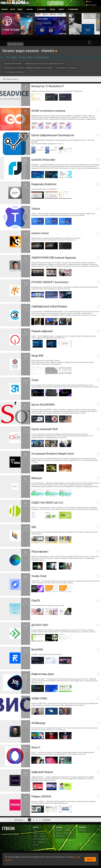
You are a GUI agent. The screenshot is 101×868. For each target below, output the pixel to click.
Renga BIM (37, 356)
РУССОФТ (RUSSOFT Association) (50, 282)
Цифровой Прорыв (42, 772)
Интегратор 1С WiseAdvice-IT (48, 86)
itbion (8, 828)
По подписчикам (41, 57)
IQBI (34, 527)
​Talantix (36, 209)
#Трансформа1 (40, 552)
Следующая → (19, 820)
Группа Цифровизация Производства (53, 135)
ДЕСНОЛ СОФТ (40, 625)
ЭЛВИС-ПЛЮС (39, 699)
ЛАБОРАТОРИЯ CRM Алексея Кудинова (54, 258)
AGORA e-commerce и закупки (48, 111)
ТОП (7, 57)
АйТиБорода (38, 723)
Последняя (47, 820)
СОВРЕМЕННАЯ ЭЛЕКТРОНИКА (49, 307)
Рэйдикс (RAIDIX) (41, 796)
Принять (90, 859)
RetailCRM (37, 650)
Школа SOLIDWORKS (43, 405)
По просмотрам (26, 57)
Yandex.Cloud (39, 576)
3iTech (35, 380)
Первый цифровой (42, 331)
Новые (14, 57)
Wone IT (36, 747)
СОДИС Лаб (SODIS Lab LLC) (47, 503)
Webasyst (37, 478)
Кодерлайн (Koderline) (44, 184)
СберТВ (36, 601)
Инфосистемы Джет (43, 674)
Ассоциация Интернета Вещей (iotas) (53, 454)
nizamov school (40, 233)
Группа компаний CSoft (45, 429)
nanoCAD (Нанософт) (43, 160)
